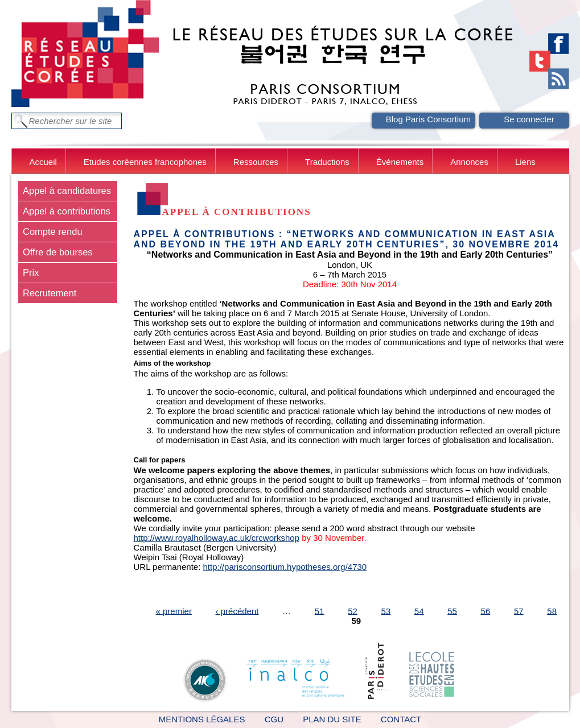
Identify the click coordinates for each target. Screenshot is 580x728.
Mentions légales (202, 719)
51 (320, 611)
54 (419, 611)
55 (452, 611)
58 (552, 611)
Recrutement (50, 293)
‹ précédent (237, 611)
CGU (274, 719)
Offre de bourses (58, 252)
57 (519, 611)
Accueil (43, 162)
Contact (401, 719)
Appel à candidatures (67, 191)
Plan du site (332, 719)
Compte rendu (53, 231)
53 (386, 611)
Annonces (469, 162)
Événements (400, 162)
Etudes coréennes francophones (145, 162)
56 (486, 611)
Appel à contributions (67, 211)
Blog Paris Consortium (428, 119)
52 (353, 611)
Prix (31, 272)
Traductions (327, 162)
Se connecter (529, 119)
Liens (525, 162)
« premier (174, 611)
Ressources (256, 162)
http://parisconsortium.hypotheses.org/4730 (285, 567)
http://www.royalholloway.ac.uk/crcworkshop (217, 538)
